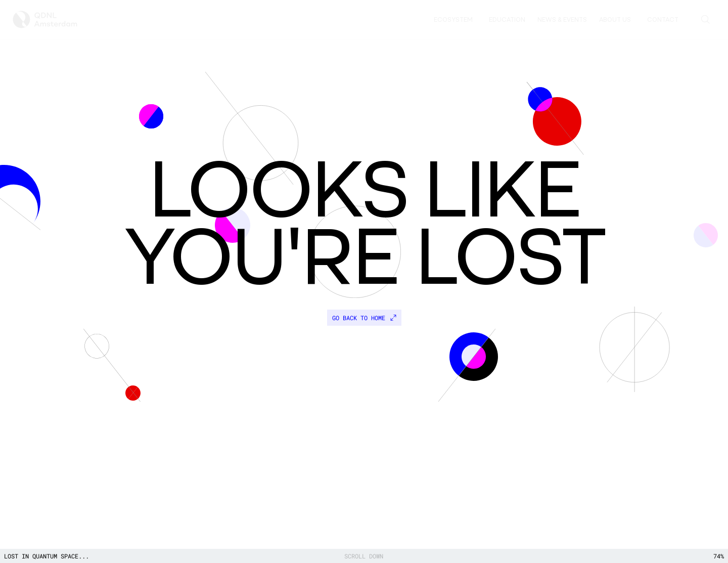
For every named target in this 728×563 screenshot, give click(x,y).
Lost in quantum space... (47, 556)
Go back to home (364, 318)
